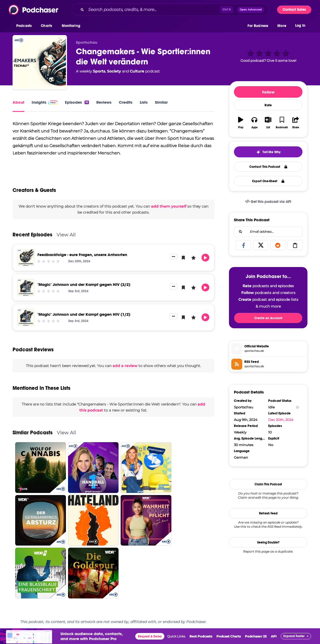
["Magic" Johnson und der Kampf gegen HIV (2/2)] (26, 287)
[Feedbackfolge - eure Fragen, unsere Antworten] (26, 258)
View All (66, 235)
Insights (45, 102)
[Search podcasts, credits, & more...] (153, 10)
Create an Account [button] (268, 318)
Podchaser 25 (256, 636)
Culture (137, 71)
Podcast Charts (229, 636)
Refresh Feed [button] (268, 513)
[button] (25, 26)
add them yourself (169, 206)
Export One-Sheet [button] (268, 181)
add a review (125, 366)
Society (114, 71)
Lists (144, 102)
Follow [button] (268, 92)
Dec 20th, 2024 (281, 420)
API (274, 636)
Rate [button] (268, 105)
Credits (126, 102)
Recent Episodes (32, 235)
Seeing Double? (268, 542)
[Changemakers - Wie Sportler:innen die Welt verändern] (40, 62)
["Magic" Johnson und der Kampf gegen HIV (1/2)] (26, 317)
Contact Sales (294, 10)
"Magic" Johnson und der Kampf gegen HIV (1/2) (84, 314)
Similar (161, 102)
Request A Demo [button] (150, 636)
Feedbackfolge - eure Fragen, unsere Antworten (82, 255)
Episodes (77, 102)
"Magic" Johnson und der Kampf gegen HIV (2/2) (84, 284)
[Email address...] (268, 232)
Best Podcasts (201, 636)
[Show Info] (297, 407)
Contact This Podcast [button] (268, 167)
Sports (99, 71)
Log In (300, 26)
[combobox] (170, 10)
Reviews (104, 102)
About (18, 102)
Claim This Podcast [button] (268, 484)
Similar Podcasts (33, 433)
